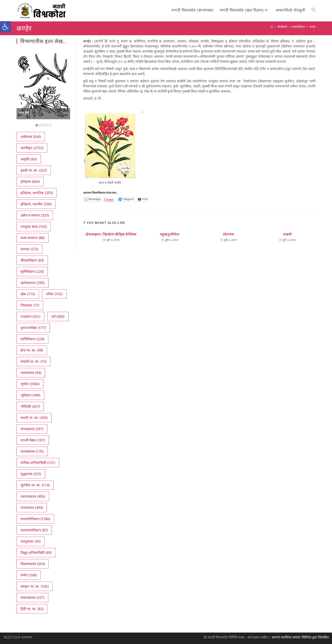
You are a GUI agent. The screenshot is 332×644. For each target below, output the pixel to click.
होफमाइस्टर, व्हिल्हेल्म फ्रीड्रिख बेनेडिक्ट (111, 234)
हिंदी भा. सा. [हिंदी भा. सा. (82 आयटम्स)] (32, 609)
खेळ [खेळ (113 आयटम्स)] (28, 294)
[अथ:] (272, 27)
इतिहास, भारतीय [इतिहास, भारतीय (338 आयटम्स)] (36, 204)
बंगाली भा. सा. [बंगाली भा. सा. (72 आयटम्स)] (33, 361)
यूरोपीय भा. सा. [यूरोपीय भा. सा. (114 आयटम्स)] (35, 485)
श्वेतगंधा (228, 234)
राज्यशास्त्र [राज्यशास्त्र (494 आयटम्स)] (32, 508)
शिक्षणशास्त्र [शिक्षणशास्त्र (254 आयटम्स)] (33, 564)
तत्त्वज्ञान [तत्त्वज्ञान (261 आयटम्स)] (30, 316)
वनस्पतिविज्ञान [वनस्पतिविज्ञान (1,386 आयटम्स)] (35, 519)
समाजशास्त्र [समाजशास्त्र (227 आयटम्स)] (32, 598)
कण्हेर (312, 27)
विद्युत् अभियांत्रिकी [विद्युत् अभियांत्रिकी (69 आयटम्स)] (36, 553)
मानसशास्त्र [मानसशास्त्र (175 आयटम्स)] (32, 451)
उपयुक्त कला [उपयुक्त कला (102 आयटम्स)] (34, 227)
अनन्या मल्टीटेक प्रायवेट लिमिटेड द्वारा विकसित (300, 637)
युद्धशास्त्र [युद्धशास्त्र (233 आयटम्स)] (31, 474)
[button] (6, 27)
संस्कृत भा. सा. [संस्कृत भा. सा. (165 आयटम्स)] (35, 586)
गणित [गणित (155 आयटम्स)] (54, 294)
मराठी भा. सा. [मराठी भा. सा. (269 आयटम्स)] (34, 418)
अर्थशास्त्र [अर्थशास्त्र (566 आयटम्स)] (31, 137)
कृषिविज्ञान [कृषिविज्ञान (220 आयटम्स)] (32, 272)
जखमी (287, 234)
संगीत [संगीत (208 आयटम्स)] (29, 575)
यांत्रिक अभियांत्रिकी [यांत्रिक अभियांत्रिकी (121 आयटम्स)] (38, 463)
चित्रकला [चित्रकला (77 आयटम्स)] (30, 305)
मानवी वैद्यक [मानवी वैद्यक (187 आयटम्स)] (33, 440)
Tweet (109, 199)
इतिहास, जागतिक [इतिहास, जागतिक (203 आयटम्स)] (37, 193)
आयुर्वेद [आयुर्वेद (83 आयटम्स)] (29, 159)
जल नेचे (24, 113)
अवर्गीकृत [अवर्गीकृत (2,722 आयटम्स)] (32, 148)
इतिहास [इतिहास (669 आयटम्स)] (30, 182)
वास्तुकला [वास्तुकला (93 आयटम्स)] (30, 541)
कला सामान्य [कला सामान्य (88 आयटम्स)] (33, 238)
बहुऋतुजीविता (170, 234)
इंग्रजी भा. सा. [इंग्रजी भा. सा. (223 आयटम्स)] (34, 170)
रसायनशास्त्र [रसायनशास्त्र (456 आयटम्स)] (33, 496)
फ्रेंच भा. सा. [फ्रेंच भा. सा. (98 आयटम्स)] (32, 350)
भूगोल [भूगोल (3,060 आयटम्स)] (30, 384)
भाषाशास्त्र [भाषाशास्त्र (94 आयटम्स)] (31, 373)
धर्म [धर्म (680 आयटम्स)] (58, 316)
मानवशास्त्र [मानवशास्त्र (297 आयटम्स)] (32, 429)
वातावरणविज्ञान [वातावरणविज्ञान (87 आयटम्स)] (34, 530)
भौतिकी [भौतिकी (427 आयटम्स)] (30, 406)
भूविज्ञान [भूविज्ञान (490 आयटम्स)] (30, 395)
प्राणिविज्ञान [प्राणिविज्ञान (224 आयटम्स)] (32, 339)
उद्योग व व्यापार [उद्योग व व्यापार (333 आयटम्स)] (35, 215)
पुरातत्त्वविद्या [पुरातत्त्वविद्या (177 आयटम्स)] (33, 328)
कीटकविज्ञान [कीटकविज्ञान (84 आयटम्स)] (32, 260)
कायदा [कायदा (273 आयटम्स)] (29, 249)
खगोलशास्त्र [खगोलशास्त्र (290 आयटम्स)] (33, 283)
